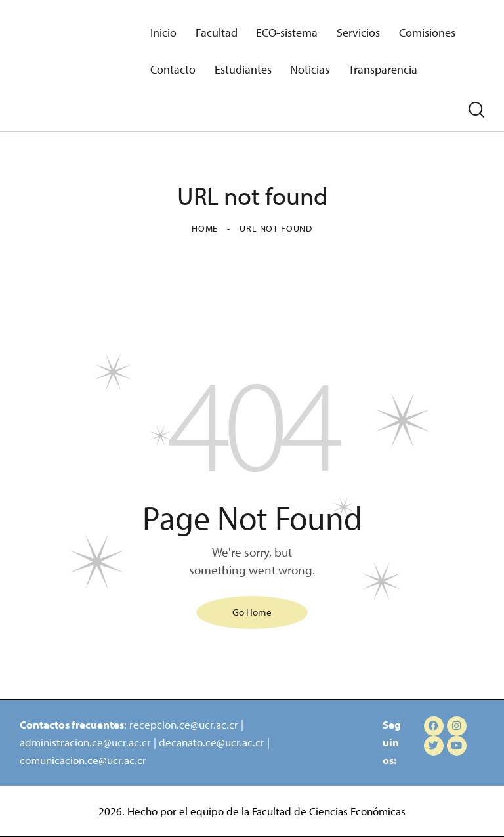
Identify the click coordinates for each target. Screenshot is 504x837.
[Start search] (476, 110)
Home (205, 228)
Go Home (252, 612)
